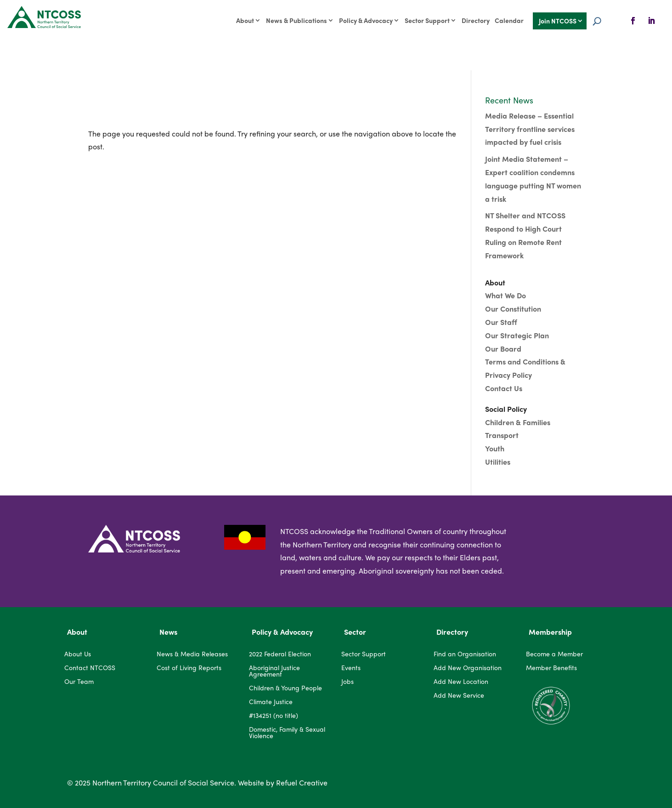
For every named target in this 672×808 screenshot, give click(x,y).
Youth (495, 448)
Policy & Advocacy (366, 21)
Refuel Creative (302, 782)
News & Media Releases (192, 654)
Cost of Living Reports (189, 668)
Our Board (504, 349)
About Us (78, 654)
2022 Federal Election (280, 654)
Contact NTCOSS (90, 668)
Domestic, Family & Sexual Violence (287, 733)
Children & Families (518, 422)
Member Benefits (551, 668)
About (245, 21)
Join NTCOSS (558, 21)
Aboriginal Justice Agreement (274, 671)
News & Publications (296, 21)
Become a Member (554, 654)
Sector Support (427, 21)
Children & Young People (285, 688)
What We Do (505, 295)
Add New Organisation (468, 668)
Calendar (509, 21)
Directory (476, 21)
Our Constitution (513, 309)
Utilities (498, 462)
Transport (502, 435)
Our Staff (501, 322)
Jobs (347, 682)
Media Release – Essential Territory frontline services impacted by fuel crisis (530, 129)
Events (351, 668)
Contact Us (504, 388)
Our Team (79, 682)
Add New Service (459, 696)
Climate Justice (271, 702)
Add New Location (461, 682)
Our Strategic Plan (517, 335)
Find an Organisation (465, 654)
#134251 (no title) (274, 716)
